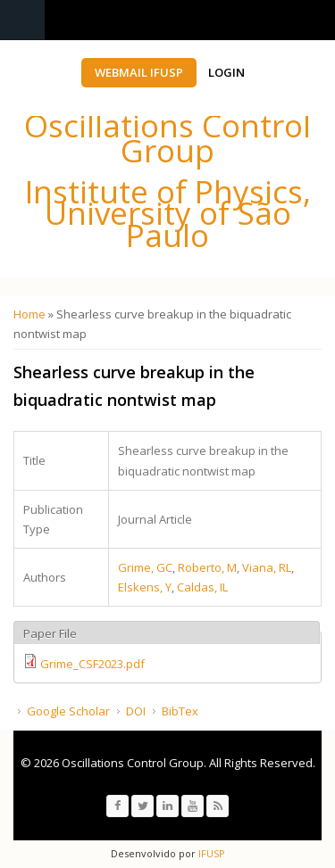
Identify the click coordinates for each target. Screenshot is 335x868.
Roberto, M (207, 567)
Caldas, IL (202, 587)
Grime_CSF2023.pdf (92, 664)
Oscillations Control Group (167, 138)
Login (226, 72)
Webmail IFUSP (139, 72)
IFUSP (210, 853)
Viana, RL (267, 567)
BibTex (180, 711)
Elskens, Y (145, 587)
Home (29, 314)
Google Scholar (68, 711)
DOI (136, 711)
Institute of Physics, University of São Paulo (168, 213)
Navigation (22, 20)
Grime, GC (145, 567)
